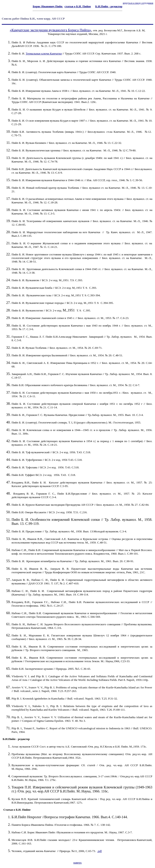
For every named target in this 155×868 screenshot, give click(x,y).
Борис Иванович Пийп (48, 6)
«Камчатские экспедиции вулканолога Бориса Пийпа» (51, 30)
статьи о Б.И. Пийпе (78, 6)
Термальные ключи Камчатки (44, 53)
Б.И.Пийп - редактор (109, 6)
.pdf (100, 851)
